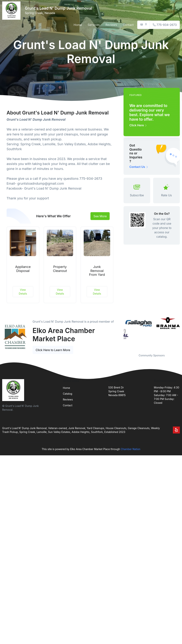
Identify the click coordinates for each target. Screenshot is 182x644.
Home (78, 25)
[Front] (12, 11)
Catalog (68, 394)
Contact (128, 25)
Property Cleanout (60, 269)
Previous (121, 333)
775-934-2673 (165, 25)
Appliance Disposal (23, 269)
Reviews (111, 25)
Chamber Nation (130, 449)
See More (100, 216)
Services (94, 25)
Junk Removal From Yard (97, 271)
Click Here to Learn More (53, 350)
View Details (23, 292)
